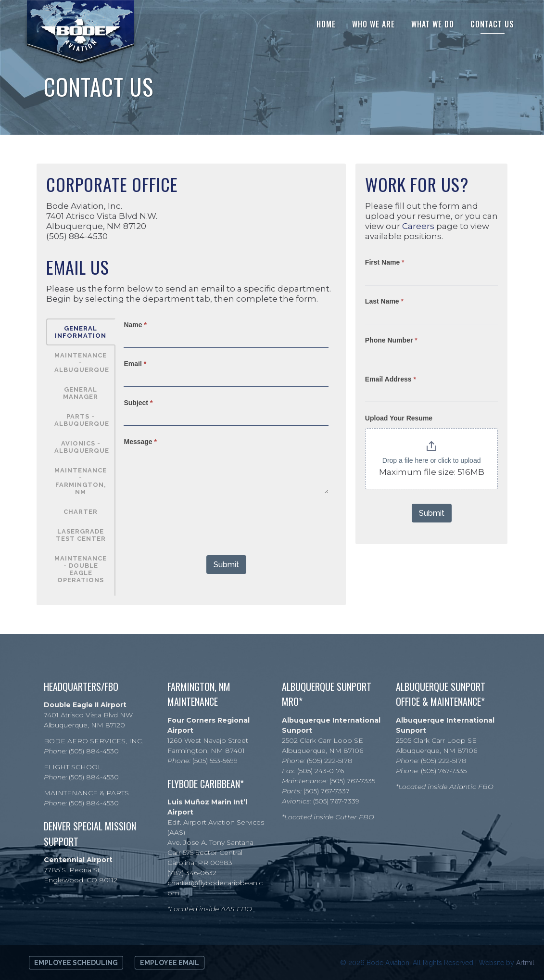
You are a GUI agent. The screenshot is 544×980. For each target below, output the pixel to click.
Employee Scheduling (76, 963)
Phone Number (391, 340)
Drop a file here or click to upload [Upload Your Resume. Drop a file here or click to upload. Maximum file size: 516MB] (432, 460)
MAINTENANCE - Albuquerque (82, 363)
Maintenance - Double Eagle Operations (81, 569)
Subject (138, 403)
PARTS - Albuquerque (82, 420)
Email (135, 364)
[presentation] (197, 522)
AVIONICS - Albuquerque (82, 447)
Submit (226, 565)
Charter (81, 512)
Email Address (391, 379)
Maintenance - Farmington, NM (81, 481)
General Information (81, 332)
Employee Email (170, 963)
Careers (418, 226)
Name (135, 325)
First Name (385, 262)
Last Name (384, 301)
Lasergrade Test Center (81, 535)
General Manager (81, 393)
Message (140, 442)
